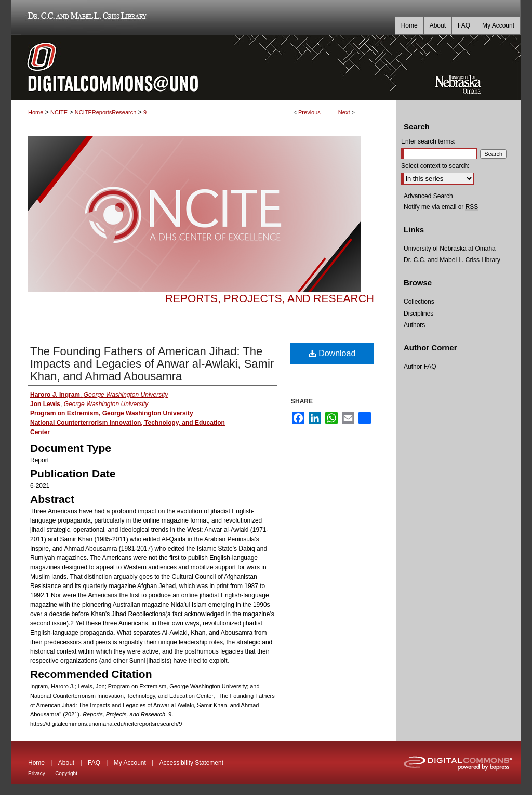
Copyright (66, 773)
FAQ (94, 763)
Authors (414, 325)
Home (36, 112)
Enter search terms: (428, 141)
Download (332, 353)
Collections (419, 302)
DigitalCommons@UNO (204, 68)
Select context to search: (435, 166)
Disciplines (418, 314)
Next (344, 112)
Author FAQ (420, 367)
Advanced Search (428, 196)
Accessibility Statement (191, 763)
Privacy (37, 773)
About (66, 763)
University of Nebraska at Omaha (450, 249)
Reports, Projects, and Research (270, 298)
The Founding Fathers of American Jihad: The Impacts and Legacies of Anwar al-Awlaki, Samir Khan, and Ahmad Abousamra (152, 364)
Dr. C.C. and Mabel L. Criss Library (85, 17)
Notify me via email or (441, 207)
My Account (130, 763)
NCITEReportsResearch (106, 112)
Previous (309, 112)
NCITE (59, 112)
